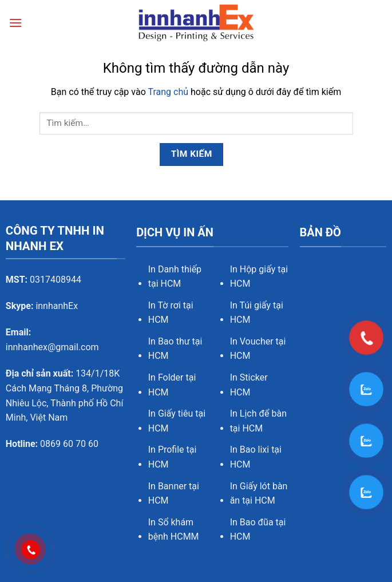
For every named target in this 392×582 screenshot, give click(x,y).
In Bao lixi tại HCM (256, 457)
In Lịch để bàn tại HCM (258, 421)
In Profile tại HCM (173, 457)
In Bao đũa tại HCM (258, 530)
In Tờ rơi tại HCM (171, 313)
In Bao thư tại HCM (175, 349)
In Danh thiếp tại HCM (175, 277)
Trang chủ (168, 92)
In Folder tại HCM (172, 385)
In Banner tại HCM (174, 494)
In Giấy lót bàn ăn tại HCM (259, 494)
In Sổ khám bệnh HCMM (174, 530)
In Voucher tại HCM (258, 349)
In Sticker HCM (249, 385)
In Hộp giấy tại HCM (259, 277)
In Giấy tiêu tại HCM (177, 421)
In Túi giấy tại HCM (257, 313)
